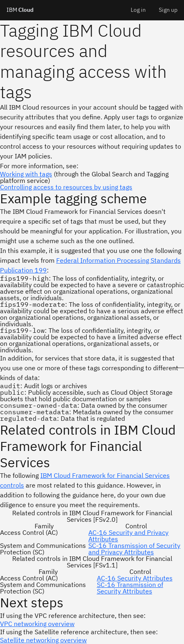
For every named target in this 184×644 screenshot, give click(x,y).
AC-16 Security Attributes (135, 578)
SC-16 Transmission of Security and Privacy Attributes (134, 549)
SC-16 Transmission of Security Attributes (130, 588)
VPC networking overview (37, 624)
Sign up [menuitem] (168, 10)
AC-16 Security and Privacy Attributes (128, 536)
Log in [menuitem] (138, 10)
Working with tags (26, 174)
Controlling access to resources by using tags (66, 187)
